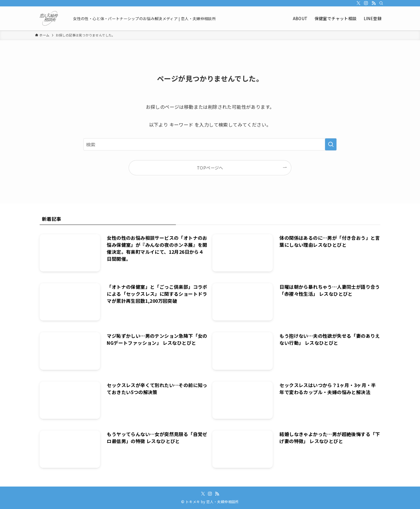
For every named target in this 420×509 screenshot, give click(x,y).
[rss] (374, 3)
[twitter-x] (358, 3)
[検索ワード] (210, 144)
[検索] (381, 3)
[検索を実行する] (331, 144)
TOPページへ (210, 168)
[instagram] (366, 3)
